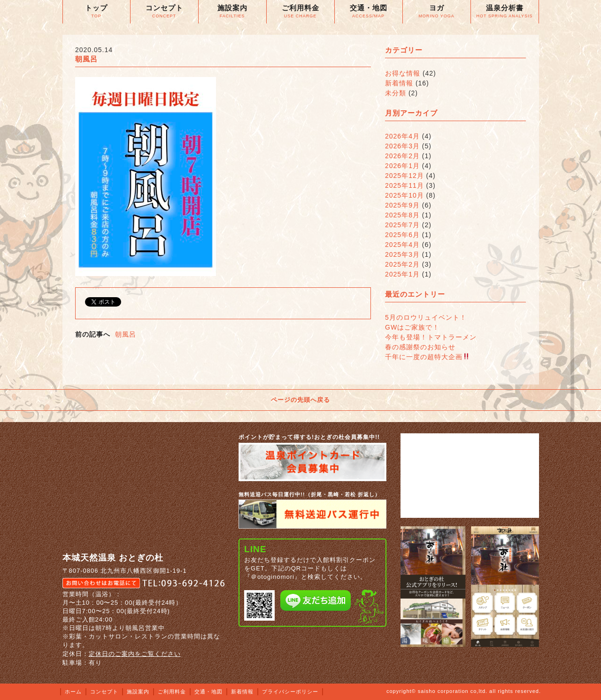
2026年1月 (402, 166)
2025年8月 (402, 215)
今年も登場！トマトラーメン (431, 337)
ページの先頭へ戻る (300, 400)
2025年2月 (402, 264)
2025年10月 (405, 195)
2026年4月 (402, 136)
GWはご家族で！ (412, 327)
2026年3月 (402, 146)
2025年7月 (402, 225)
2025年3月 (402, 254)
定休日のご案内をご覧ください (135, 654)
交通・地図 (208, 692)
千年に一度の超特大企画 (427, 357)
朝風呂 (126, 334)
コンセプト (104, 692)
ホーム (73, 692)
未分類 (396, 93)
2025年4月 (402, 245)
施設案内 (138, 692)
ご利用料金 (172, 692)
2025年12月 (405, 176)
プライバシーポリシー (290, 692)
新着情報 (399, 83)
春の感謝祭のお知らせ (420, 347)
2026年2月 (402, 156)
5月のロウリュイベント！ (426, 317)
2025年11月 (405, 185)
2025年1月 (402, 274)
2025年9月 (402, 205)
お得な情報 (403, 73)
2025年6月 (402, 235)
